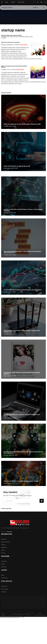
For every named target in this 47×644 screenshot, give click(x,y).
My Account (4, 589)
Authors (3, 545)
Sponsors (4, 567)
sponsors (13, 2)
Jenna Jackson (24, 45)
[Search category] (35, 8)
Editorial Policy (5, 542)
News (3, 575)
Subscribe (4, 561)
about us (4, 539)
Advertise (4, 547)
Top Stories (4, 578)
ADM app (4, 592)
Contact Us (4, 586)
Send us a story (21, 2)
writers (7, 2)
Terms (3, 550)
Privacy (3, 553)
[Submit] (44, 7)
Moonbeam (9, 532)
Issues (3, 564)
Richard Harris (20, 70)
